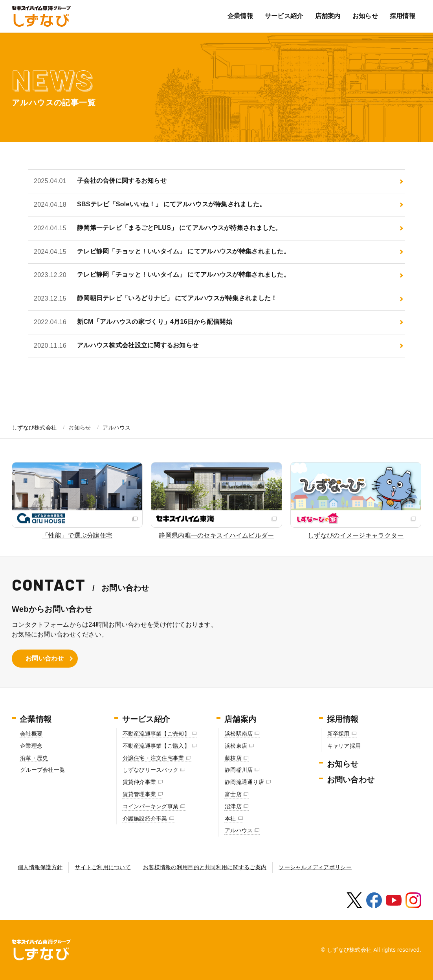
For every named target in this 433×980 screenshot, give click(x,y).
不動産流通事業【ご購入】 (156, 746)
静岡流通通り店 (244, 782)
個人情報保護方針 (40, 867)
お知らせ (365, 16)
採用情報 (403, 16)
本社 (230, 819)
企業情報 (240, 16)
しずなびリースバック (151, 770)
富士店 (233, 794)
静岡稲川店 (239, 770)
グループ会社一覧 (42, 770)
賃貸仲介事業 (139, 782)
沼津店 (233, 806)
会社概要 (31, 734)
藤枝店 (233, 758)
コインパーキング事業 (151, 806)
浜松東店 (236, 746)
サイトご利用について (103, 867)
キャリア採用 (344, 746)
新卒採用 (339, 734)
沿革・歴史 (34, 758)
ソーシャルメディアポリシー (315, 867)
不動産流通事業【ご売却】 (156, 734)
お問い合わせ (45, 658)
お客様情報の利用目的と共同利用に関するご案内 (205, 867)
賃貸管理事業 (139, 794)
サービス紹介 (284, 16)
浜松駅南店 (239, 734)
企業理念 (31, 746)
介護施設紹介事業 (145, 819)
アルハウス (239, 830)
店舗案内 (328, 16)
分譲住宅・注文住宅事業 (153, 758)
